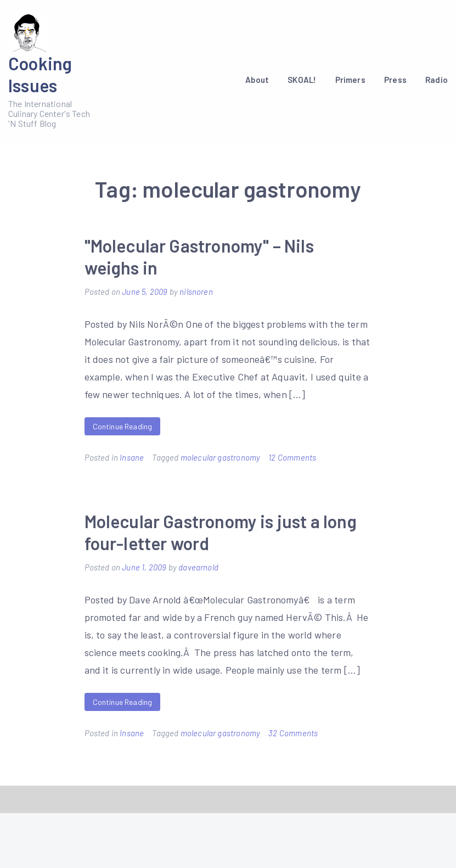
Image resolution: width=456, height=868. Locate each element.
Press (395, 80)
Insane (132, 457)
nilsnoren (196, 292)
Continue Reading (123, 426)
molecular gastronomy (221, 457)
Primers (350, 80)
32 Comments (293, 733)
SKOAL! (302, 80)
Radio (437, 80)
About (257, 80)
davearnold (198, 567)
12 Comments (292, 457)
